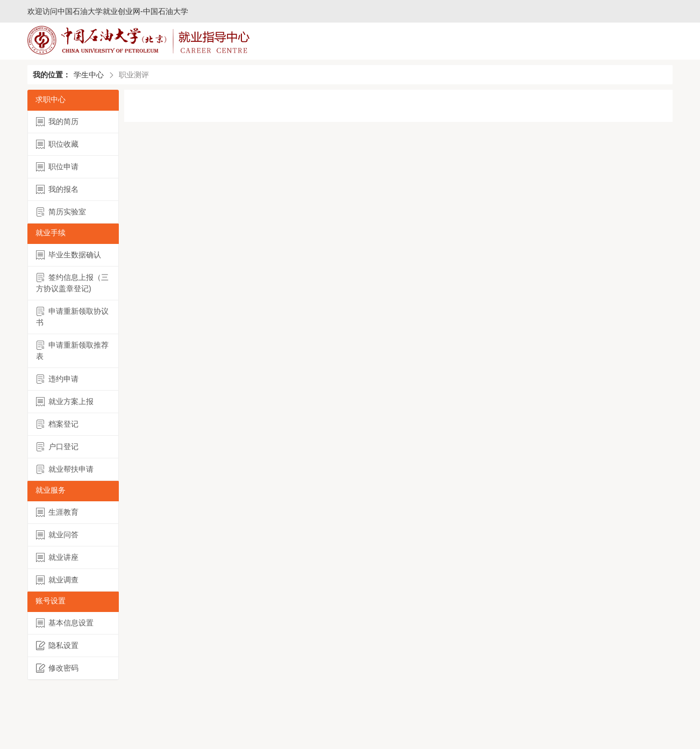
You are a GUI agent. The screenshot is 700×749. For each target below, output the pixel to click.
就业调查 (57, 580)
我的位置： (52, 75)
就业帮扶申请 (65, 469)
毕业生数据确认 (69, 255)
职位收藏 (57, 144)
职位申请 (57, 167)
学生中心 (89, 75)
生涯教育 (57, 512)
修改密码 (57, 668)
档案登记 (57, 424)
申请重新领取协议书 (72, 317)
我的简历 (57, 122)
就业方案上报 (65, 402)
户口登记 (57, 447)
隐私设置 (57, 646)
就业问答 (57, 535)
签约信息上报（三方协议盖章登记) (72, 283)
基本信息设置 (65, 623)
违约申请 (57, 379)
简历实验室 (61, 212)
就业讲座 (57, 557)
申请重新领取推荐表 (72, 351)
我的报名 (57, 189)
